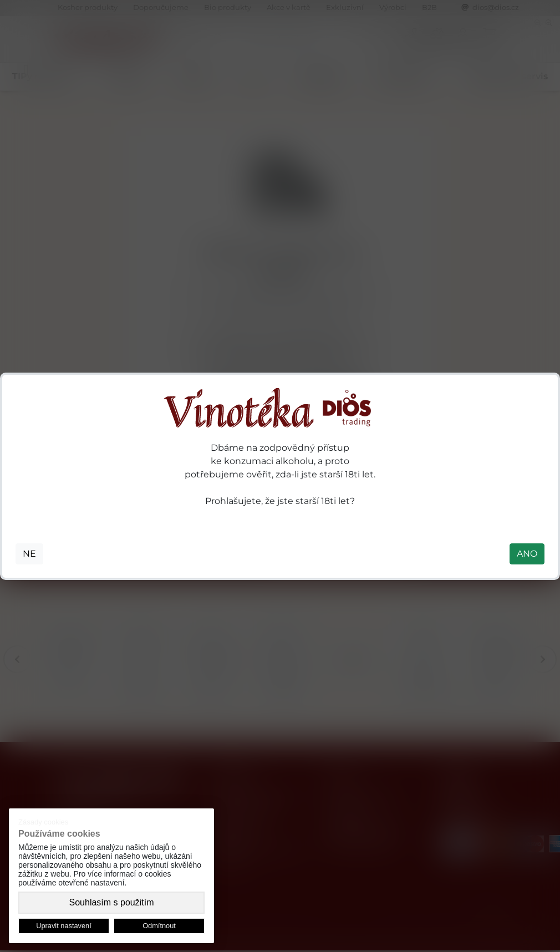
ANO (527, 554)
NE (29, 554)
